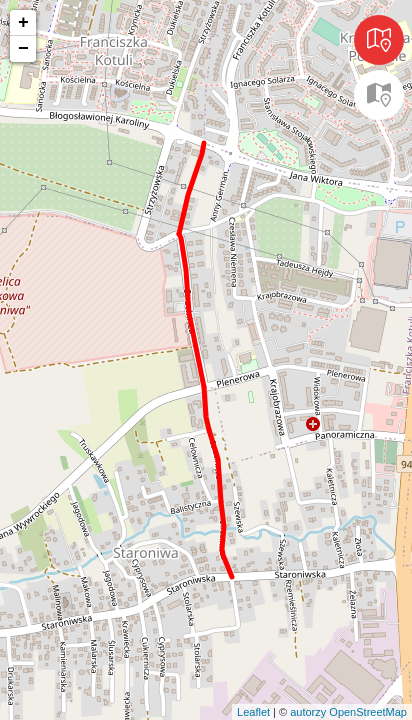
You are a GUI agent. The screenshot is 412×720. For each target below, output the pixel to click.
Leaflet (253, 712)
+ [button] (23, 23)
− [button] (23, 49)
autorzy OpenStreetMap (348, 712)
